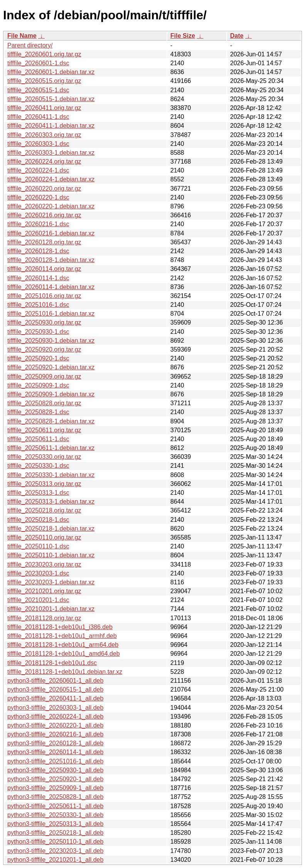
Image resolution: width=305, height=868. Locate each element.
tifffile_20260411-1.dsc (38, 117)
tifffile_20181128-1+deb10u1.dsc (52, 663)
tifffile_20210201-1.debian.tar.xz (51, 609)
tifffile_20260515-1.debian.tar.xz (51, 99)
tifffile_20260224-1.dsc (38, 170)
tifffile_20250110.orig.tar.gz (44, 537)
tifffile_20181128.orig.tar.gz (44, 618)
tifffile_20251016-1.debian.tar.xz (51, 314)
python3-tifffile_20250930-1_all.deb (55, 770)
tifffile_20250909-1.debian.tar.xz (51, 394)
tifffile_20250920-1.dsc (38, 358)
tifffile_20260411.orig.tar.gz (44, 108)
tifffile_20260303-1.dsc (38, 144)
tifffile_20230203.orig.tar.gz (44, 564)
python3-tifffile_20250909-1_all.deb (55, 788)
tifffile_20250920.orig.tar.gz (44, 349)
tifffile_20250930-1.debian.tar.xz (51, 341)
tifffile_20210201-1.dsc (38, 600)
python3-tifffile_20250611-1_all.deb (55, 806)
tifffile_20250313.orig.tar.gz (44, 484)
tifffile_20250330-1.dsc (38, 466)
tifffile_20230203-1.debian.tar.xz (51, 582)
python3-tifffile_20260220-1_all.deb (55, 725)
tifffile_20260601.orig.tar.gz (44, 54)
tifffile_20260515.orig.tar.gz (44, 81)
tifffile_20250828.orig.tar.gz (44, 403)
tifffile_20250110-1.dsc (38, 546)
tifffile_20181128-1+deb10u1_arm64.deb (63, 645)
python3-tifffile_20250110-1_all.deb (55, 842)
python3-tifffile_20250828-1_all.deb (55, 797)
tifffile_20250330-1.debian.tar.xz (51, 475)
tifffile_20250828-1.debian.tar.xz (51, 421)
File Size (183, 36)
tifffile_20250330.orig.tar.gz (44, 457)
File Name (22, 36)
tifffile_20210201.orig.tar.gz (44, 591)
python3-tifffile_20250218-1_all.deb (55, 833)
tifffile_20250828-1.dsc (38, 412)
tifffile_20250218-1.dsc (38, 520)
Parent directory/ (30, 45)
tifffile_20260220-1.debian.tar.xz (51, 206)
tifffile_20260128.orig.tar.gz (44, 242)
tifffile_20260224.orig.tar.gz (44, 162)
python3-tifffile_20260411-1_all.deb (55, 698)
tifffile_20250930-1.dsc (38, 332)
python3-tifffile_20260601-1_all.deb (55, 681)
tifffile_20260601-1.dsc (38, 63)
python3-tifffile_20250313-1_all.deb (55, 824)
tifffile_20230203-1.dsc (38, 573)
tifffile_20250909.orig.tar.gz (44, 376)
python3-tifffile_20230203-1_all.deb (55, 851)
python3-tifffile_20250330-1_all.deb (55, 815)
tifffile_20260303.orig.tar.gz (44, 135)
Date (237, 36)
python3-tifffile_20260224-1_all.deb (55, 717)
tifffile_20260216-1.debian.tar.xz (51, 233)
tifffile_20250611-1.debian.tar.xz (51, 448)
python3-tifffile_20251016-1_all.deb (55, 761)
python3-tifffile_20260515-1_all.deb (55, 689)
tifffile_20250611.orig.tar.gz (44, 430)
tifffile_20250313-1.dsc (38, 493)
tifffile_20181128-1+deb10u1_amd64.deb (64, 654)
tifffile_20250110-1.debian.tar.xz (51, 555)
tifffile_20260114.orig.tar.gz (44, 269)
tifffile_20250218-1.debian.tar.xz (51, 529)
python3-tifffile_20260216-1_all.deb (55, 734)
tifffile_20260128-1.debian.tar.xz (51, 260)
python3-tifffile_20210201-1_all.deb (55, 860)
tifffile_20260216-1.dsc (38, 224)
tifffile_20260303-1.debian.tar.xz (51, 153)
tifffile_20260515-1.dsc (38, 90)
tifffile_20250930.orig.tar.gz (44, 322)
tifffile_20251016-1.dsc (38, 305)
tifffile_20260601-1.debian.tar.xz (51, 72)
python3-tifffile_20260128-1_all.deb (55, 743)
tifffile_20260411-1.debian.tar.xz (51, 126)
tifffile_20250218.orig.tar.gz (44, 510)
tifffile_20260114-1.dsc (38, 278)
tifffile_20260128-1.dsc (38, 251)
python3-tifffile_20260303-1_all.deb (55, 708)
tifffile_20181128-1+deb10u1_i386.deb (60, 627)
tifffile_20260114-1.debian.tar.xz (51, 287)
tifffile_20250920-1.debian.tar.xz (51, 367)
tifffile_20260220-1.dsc (38, 197)
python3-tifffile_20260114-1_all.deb (55, 752)
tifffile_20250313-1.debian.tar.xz (51, 502)
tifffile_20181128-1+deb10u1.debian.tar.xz (65, 672)
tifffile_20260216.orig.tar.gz (44, 215)
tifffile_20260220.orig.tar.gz (44, 189)
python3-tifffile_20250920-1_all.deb (55, 779)
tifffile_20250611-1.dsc (38, 439)
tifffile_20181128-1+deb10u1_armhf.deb (62, 636)
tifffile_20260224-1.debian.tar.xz (51, 179)
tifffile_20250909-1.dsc (38, 385)
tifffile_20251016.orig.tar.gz (44, 296)
